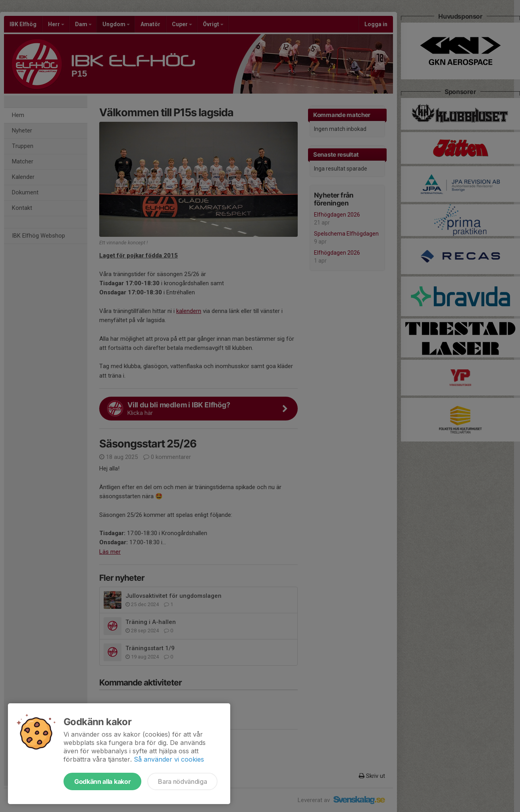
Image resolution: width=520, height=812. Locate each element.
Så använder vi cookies (169, 759)
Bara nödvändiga (182, 781)
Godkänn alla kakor (102, 781)
